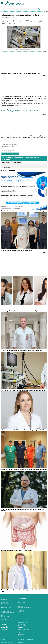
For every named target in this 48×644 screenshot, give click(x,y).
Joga (19, 632)
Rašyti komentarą (18, 163)
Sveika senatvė (4, 629)
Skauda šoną (20, 606)
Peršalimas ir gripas (21, 602)
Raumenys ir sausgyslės (6, 609)
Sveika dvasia (21, 634)
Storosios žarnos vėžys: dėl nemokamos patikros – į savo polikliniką (22, 211)
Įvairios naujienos (6, 159)
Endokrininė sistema (5, 604)
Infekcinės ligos (21, 613)
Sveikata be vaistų (23, 622)
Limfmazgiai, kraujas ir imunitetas (7, 613)
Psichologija (4, 624)
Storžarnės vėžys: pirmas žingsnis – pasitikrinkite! (17, 550)
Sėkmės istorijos (22, 636)
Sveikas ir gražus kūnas (23, 629)
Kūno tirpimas (20, 605)
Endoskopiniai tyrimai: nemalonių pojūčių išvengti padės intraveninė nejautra (22, 510)
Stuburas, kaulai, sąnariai (6, 607)
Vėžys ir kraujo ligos (21, 601)
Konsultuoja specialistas (32, 157)
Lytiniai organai (4, 610)
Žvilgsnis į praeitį (5, 628)
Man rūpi (11, 157)
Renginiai (3, 639)
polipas (16, 154)
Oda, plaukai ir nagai (5, 611)
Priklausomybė (20, 609)
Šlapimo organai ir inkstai (6, 606)
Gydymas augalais (22, 624)
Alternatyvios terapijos (23, 626)
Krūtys (2, 614)
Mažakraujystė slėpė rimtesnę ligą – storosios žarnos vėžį (19, 311)
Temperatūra (20, 604)
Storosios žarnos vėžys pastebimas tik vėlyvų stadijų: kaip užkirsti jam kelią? (23, 591)
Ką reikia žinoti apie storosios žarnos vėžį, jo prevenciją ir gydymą (21, 351)
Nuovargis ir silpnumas (22, 612)
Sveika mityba (21, 627)
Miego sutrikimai (21, 610)
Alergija (19, 600)
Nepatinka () (14, 146)
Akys (2, 615)
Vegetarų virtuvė (22, 631)
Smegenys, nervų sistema (6, 605)
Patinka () (6, 146)
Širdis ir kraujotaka (4, 600)
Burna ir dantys (4, 618)
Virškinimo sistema (19, 157)
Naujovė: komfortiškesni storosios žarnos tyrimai (16, 250)
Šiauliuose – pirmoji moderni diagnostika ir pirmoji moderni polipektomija (24, 470)
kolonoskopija (10, 154)
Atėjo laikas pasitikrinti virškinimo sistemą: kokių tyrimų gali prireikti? (23, 430)
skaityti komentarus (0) (7, 163)
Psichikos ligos (4, 619)
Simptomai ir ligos (22, 598)
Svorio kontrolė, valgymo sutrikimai (24, 608)
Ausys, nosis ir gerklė (5, 617)
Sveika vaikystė (5, 626)
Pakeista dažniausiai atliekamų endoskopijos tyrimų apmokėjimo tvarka (23, 390)
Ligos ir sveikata (6, 596)
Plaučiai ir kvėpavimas (5, 601)
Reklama (45, 11)
